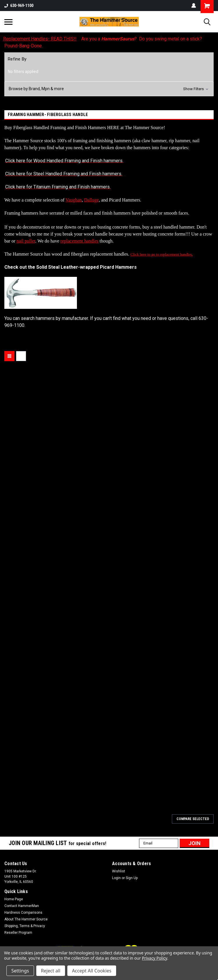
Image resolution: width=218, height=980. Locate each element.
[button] (109, 89)
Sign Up (132, 878)
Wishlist (119, 871)
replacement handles (79, 241)
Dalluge (92, 200)
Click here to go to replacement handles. (162, 254)
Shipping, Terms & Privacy (25, 926)
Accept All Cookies (92, 971)
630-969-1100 (19, 6)
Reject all (51, 971)
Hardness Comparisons (23, 913)
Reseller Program (18, 933)
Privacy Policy (155, 958)
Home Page (14, 899)
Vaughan (74, 200)
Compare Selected (193, 819)
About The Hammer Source (26, 919)
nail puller (26, 241)
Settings (20, 971)
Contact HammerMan (22, 906)
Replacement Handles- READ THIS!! (40, 39)
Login (116, 878)
